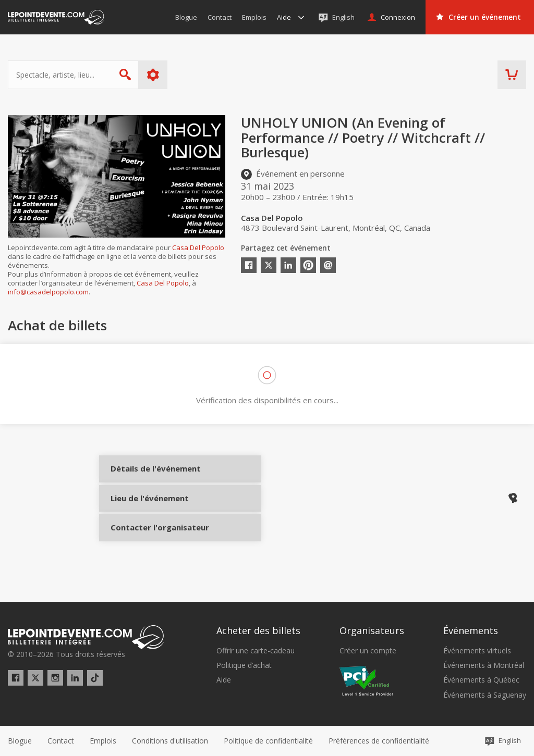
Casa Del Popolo (198, 247)
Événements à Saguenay (485, 695)
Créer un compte (368, 651)
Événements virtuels (477, 651)
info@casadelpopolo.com (48, 292)
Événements (471, 631)
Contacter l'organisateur (147, 547)
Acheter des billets (258, 631)
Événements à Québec (481, 680)
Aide (224, 680)
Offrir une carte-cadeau (256, 651)
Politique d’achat (244, 666)
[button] (379, 741)
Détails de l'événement (147, 477)
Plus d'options (153, 75)
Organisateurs (372, 631)
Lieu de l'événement (147, 512)
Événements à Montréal (484, 666)
